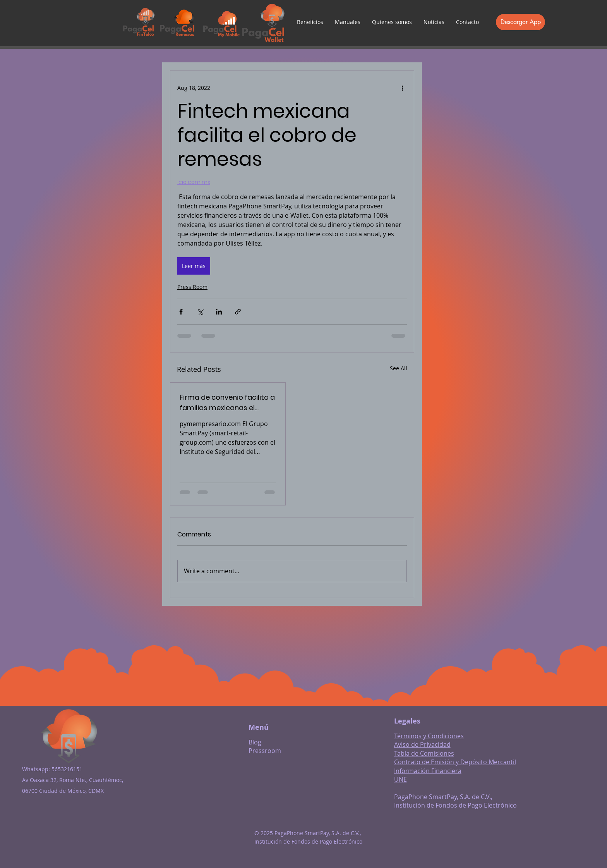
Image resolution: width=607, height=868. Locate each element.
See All (399, 368)
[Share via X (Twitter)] (200, 312)
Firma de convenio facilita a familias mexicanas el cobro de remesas (227, 403)
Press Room (192, 287)
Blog (255, 742)
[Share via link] (238, 312)
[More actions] (402, 88)
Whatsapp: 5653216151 (52, 769)
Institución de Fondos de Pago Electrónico (455, 805)
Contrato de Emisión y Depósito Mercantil (455, 762)
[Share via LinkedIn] (219, 312)
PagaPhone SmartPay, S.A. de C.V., (443, 797)
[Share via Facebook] (181, 312)
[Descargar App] (520, 22)
